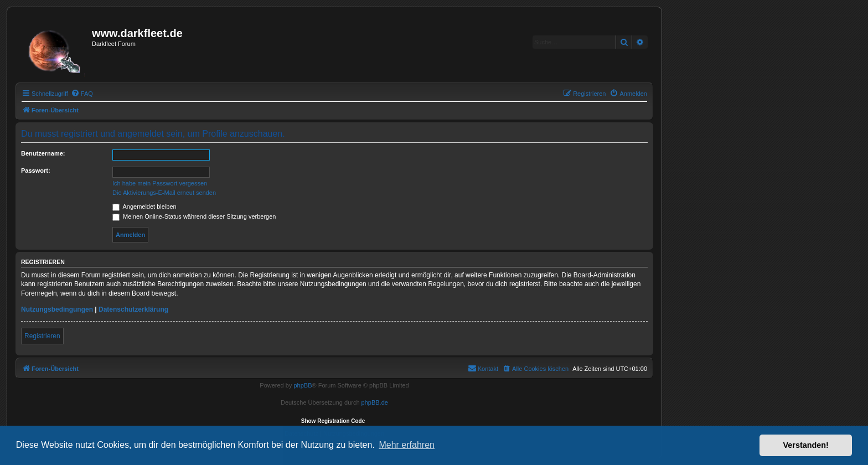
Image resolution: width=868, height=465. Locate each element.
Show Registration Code (333, 421)
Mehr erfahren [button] (407, 445)
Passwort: (36, 170)
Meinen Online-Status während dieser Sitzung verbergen (194, 216)
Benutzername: (43, 153)
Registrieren (42, 336)
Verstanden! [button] (806, 445)
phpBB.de (375, 402)
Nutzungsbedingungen (57, 309)
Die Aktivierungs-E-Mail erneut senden (164, 193)
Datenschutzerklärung (133, 309)
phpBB (303, 385)
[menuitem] (82, 94)
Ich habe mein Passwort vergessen (160, 183)
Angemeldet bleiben (144, 206)
